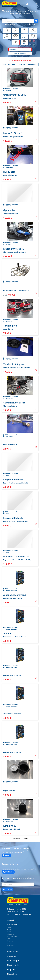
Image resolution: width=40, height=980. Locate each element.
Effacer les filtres (10, 24)
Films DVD (11, 934)
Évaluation (8, 872)
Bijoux (9, 929)
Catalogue (12, 924)
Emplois (11, 969)
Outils (9, 943)
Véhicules (11, 945)
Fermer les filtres (30, 24)
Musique (10, 941)
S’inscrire (8, 889)
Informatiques (12, 936)
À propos (12, 956)
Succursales (13, 952)
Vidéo (9, 948)
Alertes (7, 855)
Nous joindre (13, 965)
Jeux (9, 939)
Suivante (26, 839)
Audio (9, 927)
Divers (9, 932)
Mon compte (13, 960)
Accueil (11, 920)
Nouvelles (12, 974)
